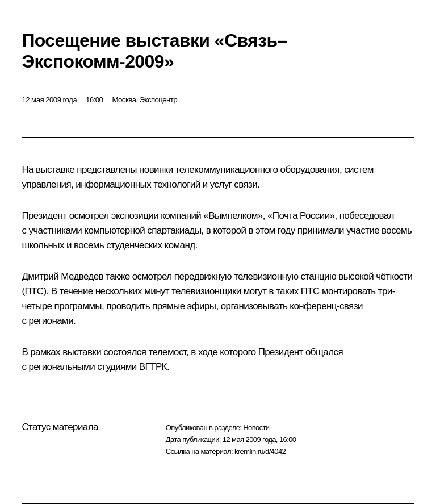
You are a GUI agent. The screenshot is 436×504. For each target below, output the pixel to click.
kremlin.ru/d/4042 (260, 451)
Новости (256, 428)
